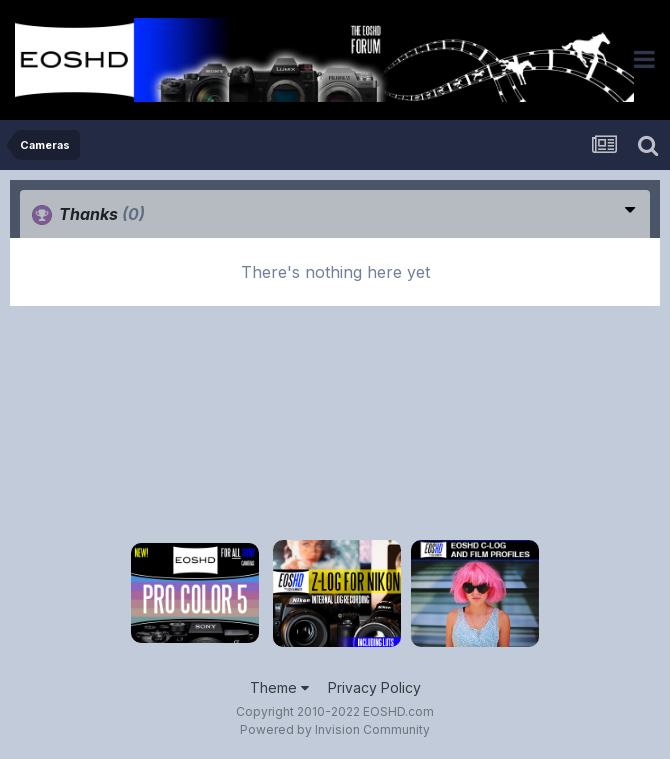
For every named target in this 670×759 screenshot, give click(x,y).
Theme (279, 687)
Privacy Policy (374, 687)
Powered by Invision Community (335, 729)
